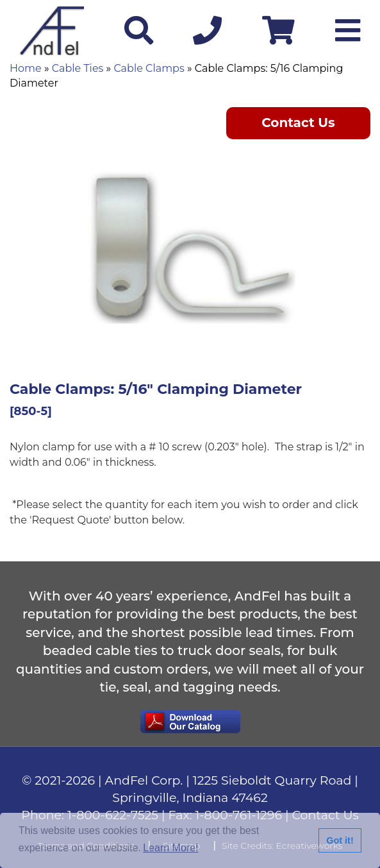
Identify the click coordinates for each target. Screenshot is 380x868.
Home (26, 68)
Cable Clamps (149, 68)
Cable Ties (78, 68)
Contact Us (298, 123)
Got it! (340, 840)
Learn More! (170, 848)
